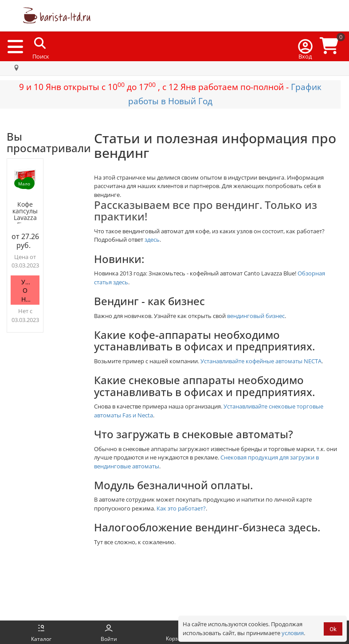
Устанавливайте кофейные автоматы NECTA (261, 361)
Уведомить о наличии (30, 291)
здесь (152, 240)
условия (293, 633)
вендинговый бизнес (256, 316)
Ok (333, 629)
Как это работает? (181, 508)
